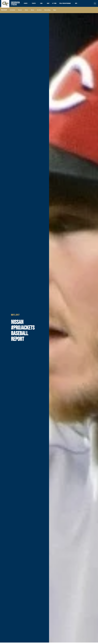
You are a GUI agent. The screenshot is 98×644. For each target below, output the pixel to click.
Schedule (12, 11)
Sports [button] (26, 4)
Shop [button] (50, 4)
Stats (26, 11)
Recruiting (47, 11)
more (55, 11)
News (32, 11)
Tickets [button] (35, 4)
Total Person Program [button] (69, 4)
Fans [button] (43, 4)
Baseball (4, 11)
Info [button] (81, 4)
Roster (20, 11)
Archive (39, 11)
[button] (95, 4)
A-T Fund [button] (57, 4)
